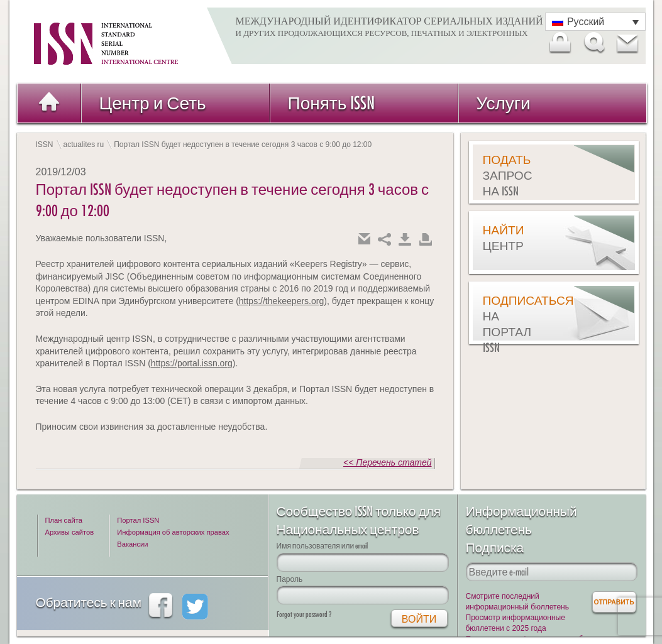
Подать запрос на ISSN (508, 175)
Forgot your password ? (304, 614)
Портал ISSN (138, 520)
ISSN (45, 145)
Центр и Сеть (153, 103)
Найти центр (504, 238)
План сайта (64, 520)
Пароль (290, 579)
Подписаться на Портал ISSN (514, 324)
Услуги (504, 103)
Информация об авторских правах (173, 532)
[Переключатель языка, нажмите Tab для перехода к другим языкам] (595, 22)
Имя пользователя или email (323, 546)
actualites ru (84, 145)
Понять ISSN (332, 103)
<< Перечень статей (387, 462)
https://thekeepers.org (281, 301)
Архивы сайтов (70, 532)
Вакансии (132, 544)
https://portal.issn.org (192, 363)
